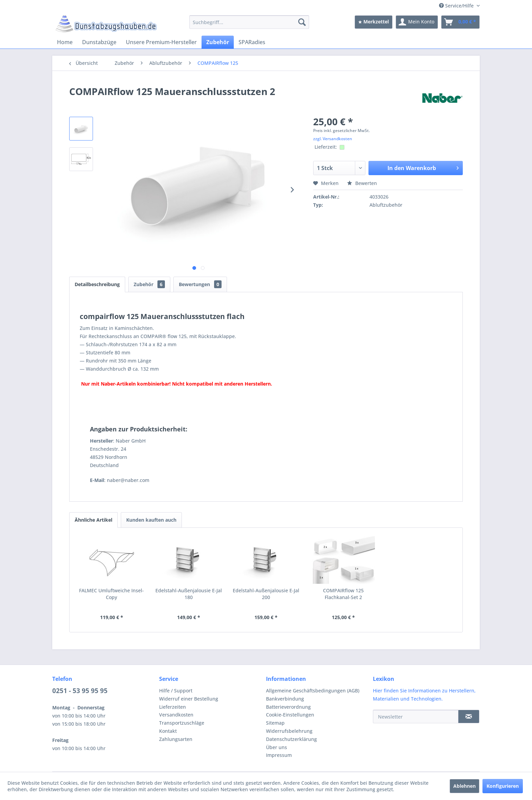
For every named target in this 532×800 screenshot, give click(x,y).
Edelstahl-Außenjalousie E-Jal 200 (266, 594)
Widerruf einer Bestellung (189, 699)
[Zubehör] (218, 42)
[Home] (65, 42)
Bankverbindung (285, 699)
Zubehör (149, 284)
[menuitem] (249, 22)
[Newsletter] (416, 717)
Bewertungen (200, 284)
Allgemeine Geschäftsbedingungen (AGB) (313, 691)
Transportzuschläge (182, 723)
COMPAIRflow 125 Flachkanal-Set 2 (343, 594)
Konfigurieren (503, 786)
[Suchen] (302, 22)
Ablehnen (464, 786)
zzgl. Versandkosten (333, 139)
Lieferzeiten (173, 707)
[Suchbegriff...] (249, 22)
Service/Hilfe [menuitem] (457, 6)
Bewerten (362, 183)
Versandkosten (176, 715)
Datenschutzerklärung (291, 739)
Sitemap (275, 723)
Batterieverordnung (288, 707)
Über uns (277, 747)
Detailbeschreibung (97, 284)
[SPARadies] (252, 42)
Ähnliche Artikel (93, 520)
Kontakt (168, 731)
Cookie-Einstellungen (290, 715)
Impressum (279, 755)
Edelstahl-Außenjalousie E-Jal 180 (189, 594)
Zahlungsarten (176, 739)
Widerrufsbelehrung (289, 731)
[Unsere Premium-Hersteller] (161, 42)
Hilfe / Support (176, 691)
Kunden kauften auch (151, 520)
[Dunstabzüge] (99, 42)
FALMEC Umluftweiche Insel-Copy (111, 594)
